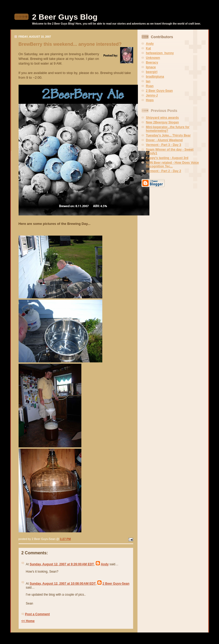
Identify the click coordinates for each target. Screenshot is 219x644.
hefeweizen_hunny (160, 53)
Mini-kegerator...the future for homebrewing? (168, 129)
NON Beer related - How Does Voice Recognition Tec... (173, 164)
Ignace (151, 67)
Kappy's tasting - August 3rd (167, 158)
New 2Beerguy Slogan (162, 122)
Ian (148, 81)
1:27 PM (65, 539)
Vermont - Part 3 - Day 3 (164, 145)
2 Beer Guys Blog (65, 17)
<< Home (28, 621)
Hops (150, 100)
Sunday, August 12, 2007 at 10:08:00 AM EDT (63, 584)
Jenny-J (152, 95)
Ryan (150, 86)
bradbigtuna (155, 77)
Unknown (153, 58)
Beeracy (152, 62)
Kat (148, 48)
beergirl (152, 72)
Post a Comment (38, 614)
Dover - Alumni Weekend (164, 140)
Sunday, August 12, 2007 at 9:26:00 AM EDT (62, 564)
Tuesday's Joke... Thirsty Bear (168, 135)
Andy (105, 564)
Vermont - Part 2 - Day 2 (164, 171)
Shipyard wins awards (162, 118)
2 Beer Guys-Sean (116, 584)
